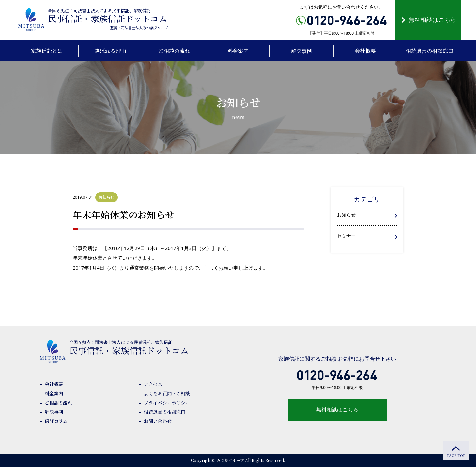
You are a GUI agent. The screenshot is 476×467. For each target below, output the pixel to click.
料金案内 (54, 393)
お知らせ (346, 215)
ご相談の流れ (59, 403)
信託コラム (56, 421)
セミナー (346, 236)
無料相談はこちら (432, 19)
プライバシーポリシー (167, 403)
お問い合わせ (158, 421)
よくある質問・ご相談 (167, 393)
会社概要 (54, 384)
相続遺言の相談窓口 (165, 412)
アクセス (153, 384)
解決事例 (54, 412)
